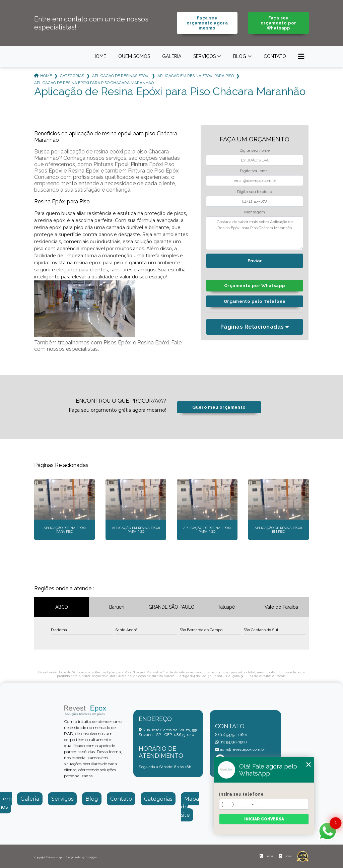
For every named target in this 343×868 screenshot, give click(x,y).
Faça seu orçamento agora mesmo (207, 23)
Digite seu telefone (255, 192)
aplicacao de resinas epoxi (121, 76)
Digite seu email (255, 171)
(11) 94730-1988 (231, 742)
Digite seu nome (255, 150)
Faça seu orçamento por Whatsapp (279, 23)
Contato (275, 56)
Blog (240, 56)
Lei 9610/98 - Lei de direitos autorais (256, 676)
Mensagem (255, 212)
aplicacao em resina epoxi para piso (196, 76)
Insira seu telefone (241, 794)
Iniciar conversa (264, 819)
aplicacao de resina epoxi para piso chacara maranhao (94, 83)
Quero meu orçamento (219, 407)
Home (99, 56)
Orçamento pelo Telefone (255, 301)
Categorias (72, 76)
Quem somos (134, 56)
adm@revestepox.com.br (240, 749)
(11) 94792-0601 (231, 735)
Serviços (204, 56)
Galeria (172, 56)
